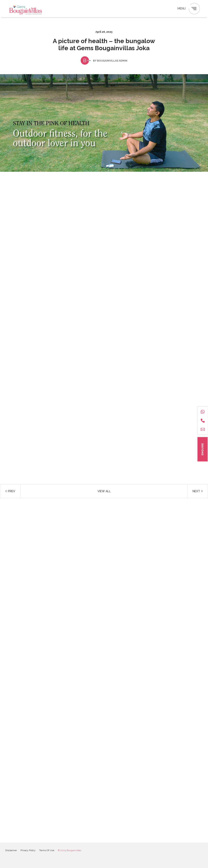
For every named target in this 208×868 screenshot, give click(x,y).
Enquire (202, 449)
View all (104, 491)
